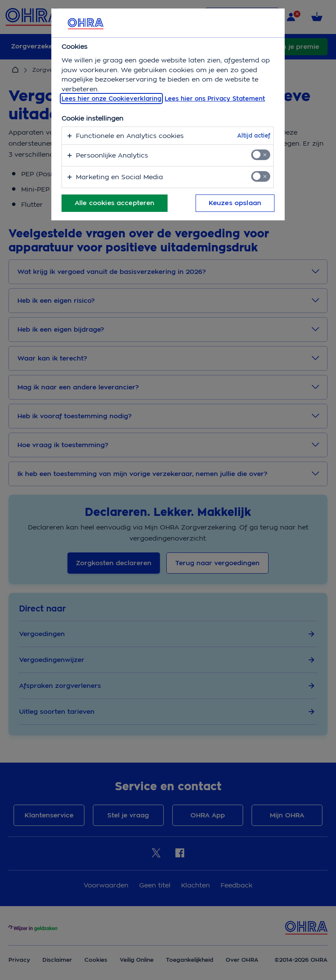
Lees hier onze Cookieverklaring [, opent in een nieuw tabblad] (111, 99)
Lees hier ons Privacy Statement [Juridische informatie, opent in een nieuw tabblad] (215, 99)
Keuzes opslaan (235, 203)
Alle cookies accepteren (115, 203)
